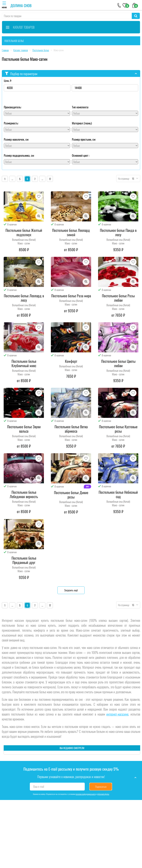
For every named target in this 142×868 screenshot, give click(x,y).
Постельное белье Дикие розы (71, 495)
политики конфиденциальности (86, 794)
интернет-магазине (117, 714)
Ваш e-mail (39, 786)
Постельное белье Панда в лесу (118, 232)
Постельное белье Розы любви (118, 298)
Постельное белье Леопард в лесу (24, 298)
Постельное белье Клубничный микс (24, 363)
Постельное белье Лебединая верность (24, 494)
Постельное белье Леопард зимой (71, 232)
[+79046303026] (119, 5)
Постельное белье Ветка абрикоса (71, 429)
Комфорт (71, 361)
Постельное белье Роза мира (71, 296)
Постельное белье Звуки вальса (24, 429)
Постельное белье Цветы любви (118, 363)
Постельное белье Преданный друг (24, 560)
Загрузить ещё (71, 590)
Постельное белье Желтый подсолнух (24, 232)
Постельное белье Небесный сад (118, 494)
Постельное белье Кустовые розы (118, 429)
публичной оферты (103, 794)
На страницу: (123, 178)
